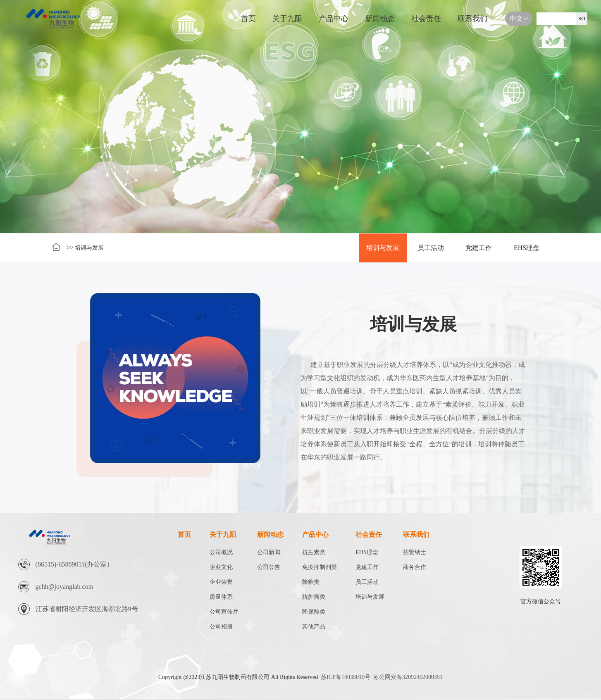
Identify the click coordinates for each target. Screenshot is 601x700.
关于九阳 (287, 19)
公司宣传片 (224, 612)
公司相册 (221, 627)
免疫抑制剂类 (320, 567)
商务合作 (415, 567)
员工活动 (431, 248)
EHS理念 (527, 248)
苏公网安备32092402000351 (408, 677)
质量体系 (221, 597)
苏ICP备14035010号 (346, 677)
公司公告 (269, 567)
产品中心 (334, 19)
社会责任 (426, 19)
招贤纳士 (415, 552)
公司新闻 (269, 552)
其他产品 (314, 627)
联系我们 (472, 19)
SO (582, 18)
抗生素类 (314, 552)
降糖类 (311, 582)
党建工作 (479, 248)
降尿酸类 (314, 612)
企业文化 (221, 567)
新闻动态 (380, 19)
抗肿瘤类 (314, 597)
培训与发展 (383, 248)
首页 (248, 19)
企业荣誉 (221, 582)
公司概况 (221, 552)
